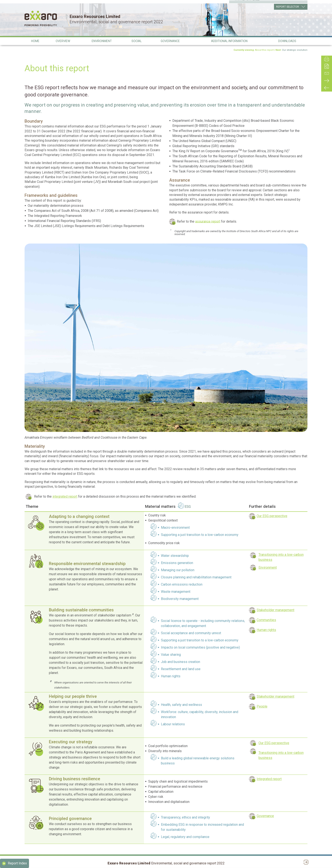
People (262, 706)
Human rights (266, 630)
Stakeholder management (275, 610)
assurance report (208, 221)
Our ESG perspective (272, 516)
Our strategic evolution (295, 50)
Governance (265, 816)
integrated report (65, 496)
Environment (268, 567)
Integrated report (269, 779)
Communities (266, 620)
